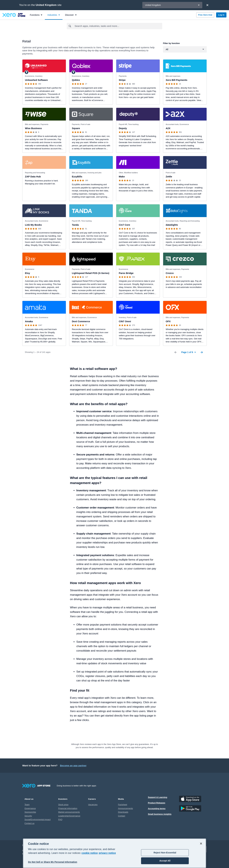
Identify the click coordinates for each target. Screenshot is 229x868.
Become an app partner (73, 765)
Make (122, 177)
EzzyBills (77, 177)
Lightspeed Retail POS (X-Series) (91, 273)
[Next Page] (202, 352)
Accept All (165, 861)
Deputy (123, 128)
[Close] (207, 5)
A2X (168, 128)
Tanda (75, 225)
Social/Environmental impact (38, 819)
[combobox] (118, 26)
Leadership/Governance (69, 816)
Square (76, 128)
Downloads (123, 812)
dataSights (172, 225)
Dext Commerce (81, 321)
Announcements (125, 808)
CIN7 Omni (125, 321)
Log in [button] (221, 15)
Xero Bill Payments (177, 80)
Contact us (29, 823)
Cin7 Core (124, 225)
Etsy (28, 273)
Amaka (29, 321)
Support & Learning (158, 797)
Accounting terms (157, 809)
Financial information (68, 808)
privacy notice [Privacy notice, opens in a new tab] (107, 853)
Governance (30, 808)
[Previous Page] (176, 352)
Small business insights (160, 814)
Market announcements (69, 812)
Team (27, 805)
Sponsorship (30, 812)
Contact (122, 816)
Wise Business (33, 128)
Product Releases (157, 803)
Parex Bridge (126, 273)
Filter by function (171, 43)
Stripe (122, 80)
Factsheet (123, 805)
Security (28, 816)
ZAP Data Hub (33, 177)
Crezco (170, 273)
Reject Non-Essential (165, 853)
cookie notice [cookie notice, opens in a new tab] (90, 853)
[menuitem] (36, 15)
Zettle (169, 177)
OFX (168, 321)
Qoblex (76, 80)
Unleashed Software (36, 80)
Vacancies (93, 805)
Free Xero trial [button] (205, 15)
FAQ (60, 819)
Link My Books (33, 225)
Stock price (63, 805)
